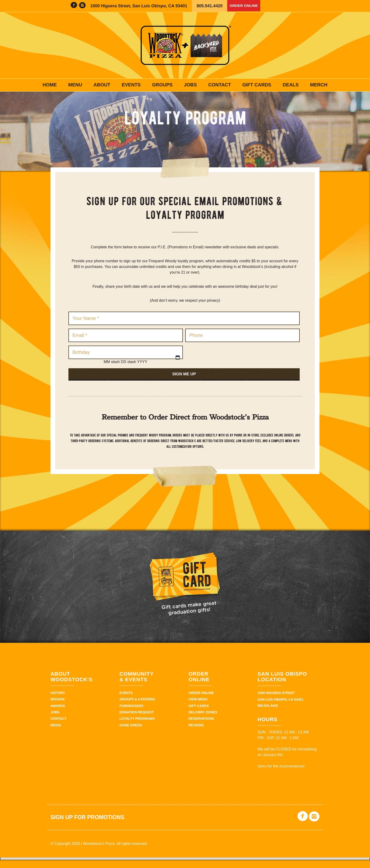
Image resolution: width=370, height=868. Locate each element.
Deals (291, 85)
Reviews (196, 733)
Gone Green (131, 733)
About (102, 85)
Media (56, 733)
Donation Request (137, 720)
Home (50, 85)
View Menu (198, 707)
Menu (75, 85)
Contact (219, 85)
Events (131, 85)
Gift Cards (257, 85)
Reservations (201, 726)
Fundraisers (132, 713)
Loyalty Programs (137, 726)
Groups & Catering (137, 707)
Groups (162, 85)
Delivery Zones (203, 720)
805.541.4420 (210, 6)
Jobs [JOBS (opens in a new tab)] (190, 85)
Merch (319, 85)
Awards (58, 713)
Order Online (246, 6)
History (58, 700)
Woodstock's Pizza (185, 45)
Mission (57, 707)
